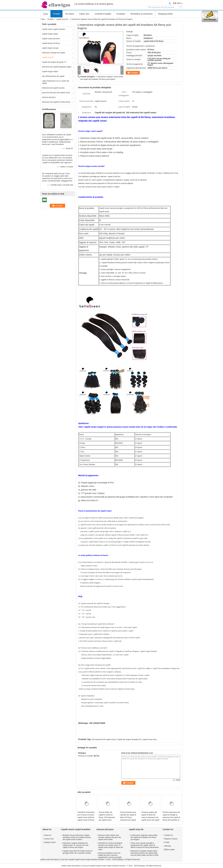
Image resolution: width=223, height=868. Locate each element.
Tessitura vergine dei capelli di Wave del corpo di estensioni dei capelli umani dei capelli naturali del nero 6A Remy (150, 819)
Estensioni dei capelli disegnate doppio (57, 67)
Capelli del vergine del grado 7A (54, 62)
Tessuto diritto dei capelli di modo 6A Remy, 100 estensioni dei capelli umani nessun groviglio (107, 817)
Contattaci (121, 14)
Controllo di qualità (103, 14)
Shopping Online (165, 14)
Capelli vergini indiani (50, 34)
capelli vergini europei (50, 48)
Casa (45, 14)
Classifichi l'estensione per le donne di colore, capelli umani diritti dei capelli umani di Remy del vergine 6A (86, 817)
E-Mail (167, 842)
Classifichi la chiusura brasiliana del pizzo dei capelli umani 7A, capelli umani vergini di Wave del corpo (111, 846)
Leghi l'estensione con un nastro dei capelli (56, 82)
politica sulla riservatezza (50, 859)
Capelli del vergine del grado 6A (129, 739)
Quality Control (50, 842)
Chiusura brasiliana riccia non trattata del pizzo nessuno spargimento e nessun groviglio (110, 855)
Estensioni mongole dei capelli (53, 53)
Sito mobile (169, 850)
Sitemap (168, 846)
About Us (48, 835)
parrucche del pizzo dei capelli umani (56, 93)
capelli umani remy (149, 739)
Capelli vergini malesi (50, 72)
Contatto (134, 73)
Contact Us (169, 835)
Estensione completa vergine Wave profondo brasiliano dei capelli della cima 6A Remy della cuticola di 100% (145, 853)
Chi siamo (70, 14)
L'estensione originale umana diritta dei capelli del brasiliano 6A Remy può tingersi (144, 837)
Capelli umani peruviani (51, 39)
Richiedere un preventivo (142, 14)
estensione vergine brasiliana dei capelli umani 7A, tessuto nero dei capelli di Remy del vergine (76, 845)
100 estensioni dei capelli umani (104, 739)
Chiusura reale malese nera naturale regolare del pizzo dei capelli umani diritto (110, 837)
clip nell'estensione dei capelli (53, 76)
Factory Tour (49, 839)
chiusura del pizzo (49, 97)
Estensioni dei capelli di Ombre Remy (56, 102)
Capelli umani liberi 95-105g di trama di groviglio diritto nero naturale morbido (78, 852)
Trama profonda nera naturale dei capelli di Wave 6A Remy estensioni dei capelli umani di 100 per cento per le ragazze (129, 819)
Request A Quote (171, 839)
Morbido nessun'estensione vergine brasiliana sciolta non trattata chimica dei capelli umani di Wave (77, 837)
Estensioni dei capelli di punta (53, 88)
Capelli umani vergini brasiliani (53, 29)
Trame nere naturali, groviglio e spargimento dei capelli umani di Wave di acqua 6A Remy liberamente (145, 845)
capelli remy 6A (62, 19)
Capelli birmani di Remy (51, 43)
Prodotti (56, 14)
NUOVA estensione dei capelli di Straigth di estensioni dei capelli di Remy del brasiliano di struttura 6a (171, 817)
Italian (179, 3)
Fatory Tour (84, 14)
